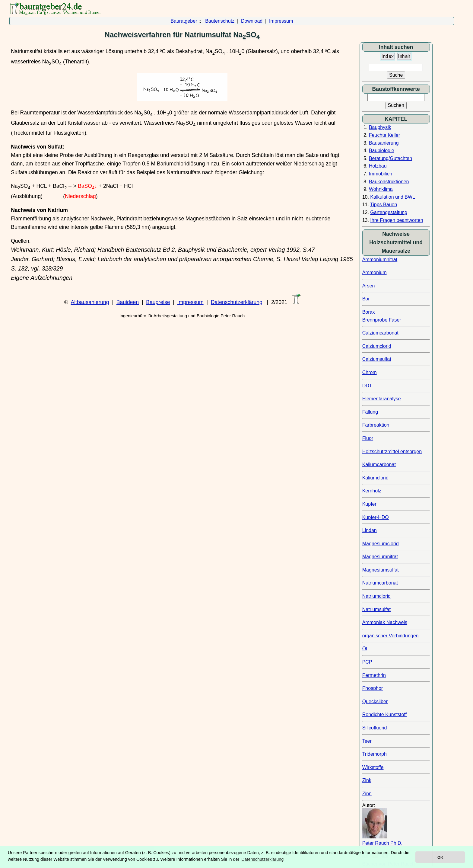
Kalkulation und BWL (393, 197)
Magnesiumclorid (381, 544)
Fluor (368, 438)
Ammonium (375, 272)
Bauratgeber (184, 21)
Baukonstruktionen (389, 182)
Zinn (367, 794)
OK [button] (440, 857)
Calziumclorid (377, 346)
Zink (367, 780)
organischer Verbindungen (390, 636)
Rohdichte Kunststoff (384, 714)
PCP (367, 662)
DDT (367, 386)
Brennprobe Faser (382, 320)
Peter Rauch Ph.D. (382, 843)
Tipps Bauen (384, 205)
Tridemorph (375, 754)
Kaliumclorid (375, 478)
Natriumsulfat (376, 609)
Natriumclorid (376, 596)
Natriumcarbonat (380, 583)
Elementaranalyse (382, 399)
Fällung (370, 412)
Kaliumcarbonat (379, 464)
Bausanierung (384, 143)
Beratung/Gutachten (390, 158)
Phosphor (373, 688)
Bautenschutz (220, 21)
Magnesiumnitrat (380, 557)
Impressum (281, 21)
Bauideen (128, 302)
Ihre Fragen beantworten (397, 220)
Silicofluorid (375, 728)
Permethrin (374, 675)
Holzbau (378, 166)
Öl (365, 649)
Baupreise (158, 302)
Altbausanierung (90, 302)
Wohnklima (381, 189)
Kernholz (372, 491)
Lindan (370, 530)
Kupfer (369, 504)
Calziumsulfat (377, 359)
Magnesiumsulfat (381, 570)
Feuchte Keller (384, 135)
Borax (369, 312)
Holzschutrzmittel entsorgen (392, 452)
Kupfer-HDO (376, 517)
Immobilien (381, 174)
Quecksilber (375, 701)
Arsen (369, 286)
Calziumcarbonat (380, 333)
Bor (366, 299)
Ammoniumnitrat (380, 259)
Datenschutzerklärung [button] (262, 859)
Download (252, 21)
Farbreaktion (376, 425)
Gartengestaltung (389, 212)
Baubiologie (382, 151)
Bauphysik (380, 127)
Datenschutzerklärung (237, 302)
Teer (367, 741)
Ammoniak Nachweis (385, 622)
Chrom (370, 372)
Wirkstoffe (373, 767)
